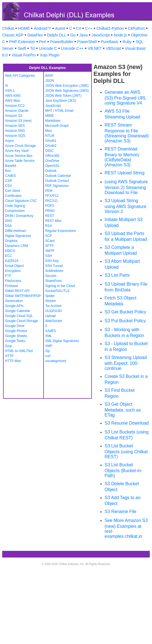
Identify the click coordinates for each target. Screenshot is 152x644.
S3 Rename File (121, 512)
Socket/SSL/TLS (57, 291)
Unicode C (48, 48)
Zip (48, 351)
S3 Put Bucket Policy (125, 321)
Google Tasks (15, 341)
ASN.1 (10, 91)
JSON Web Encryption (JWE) (67, 86)
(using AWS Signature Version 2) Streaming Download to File (126, 187)
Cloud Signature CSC (21, 201)
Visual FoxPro (24, 55)
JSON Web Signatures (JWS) (67, 91)
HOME (24, 28)
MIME (50, 116)
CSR (8, 181)
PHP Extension (22, 42)
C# (78, 28)
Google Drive (15, 326)
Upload (50, 316)
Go (73, 35)
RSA (49, 226)
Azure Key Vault (17, 151)
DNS (8, 221)
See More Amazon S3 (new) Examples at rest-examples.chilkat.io (126, 528)
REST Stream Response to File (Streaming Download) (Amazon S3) (127, 133)
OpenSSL (52, 166)
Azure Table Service (20, 161)
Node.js (120, 35)
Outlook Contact (57, 181)
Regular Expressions (61, 231)
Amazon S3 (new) (18, 121)
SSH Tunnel (54, 266)
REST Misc (54, 221)
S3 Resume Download (127, 423)
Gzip (8, 346)
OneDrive (52, 161)
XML (49, 336)
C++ (89, 28)
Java (83, 35)
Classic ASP (13, 35)
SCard (50, 241)
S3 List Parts (117, 275)
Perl (43, 42)
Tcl (33, 48)
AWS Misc (13, 101)
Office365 (52, 156)
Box (8, 171)
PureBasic (110, 42)
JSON (50, 81)
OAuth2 (51, 146)
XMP (49, 346)
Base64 (11, 166)
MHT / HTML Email (59, 111)
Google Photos (16, 331)
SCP (49, 236)
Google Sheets (16, 336)
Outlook (51, 171)
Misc (49, 131)
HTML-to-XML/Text (19, 351)
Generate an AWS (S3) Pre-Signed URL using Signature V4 (126, 98)
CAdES (10, 176)
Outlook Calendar (58, 176)
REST (50, 216)
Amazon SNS (15, 131)
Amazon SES (15, 126)
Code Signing (15, 206)
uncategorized (56, 361)
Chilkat (8, 28)
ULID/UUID (54, 311)
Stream (51, 301)
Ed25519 (12, 261)
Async (10, 141)
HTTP (9, 356)
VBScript (113, 48)
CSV (8, 186)
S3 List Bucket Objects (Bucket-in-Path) (123, 470)
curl (48, 356)
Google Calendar (18, 311)
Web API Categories (20, 76)
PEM (49, 191)
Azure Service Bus (19, 156)
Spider (50, 296)
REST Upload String (125, 173)
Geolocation (14, 301)
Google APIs (14, 306)
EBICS (10, 251)
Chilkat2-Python (110, 28)
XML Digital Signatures (62, 341)
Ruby (127, 42)
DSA (8, 226)
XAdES (51, 331)
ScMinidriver (54, 271)
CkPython (136, 28)
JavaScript (101, 35)
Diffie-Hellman (15, 231)
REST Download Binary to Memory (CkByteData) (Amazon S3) (122, 157)
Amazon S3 (14, 116)
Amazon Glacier (17, 111)
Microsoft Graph (57, 126)
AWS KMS (13, 96)
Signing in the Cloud (60, 286)
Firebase (12, 286)
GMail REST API (17, 291)
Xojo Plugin (50, 55)
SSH (49, 256)
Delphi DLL (56, 35)
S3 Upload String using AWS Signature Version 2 (126, 206)
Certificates (13, 196)
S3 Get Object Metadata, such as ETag (123, 410)
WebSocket (54, 321)
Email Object (14, 266)
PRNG (50, 211)
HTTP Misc (13, 361)
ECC (8, 256)
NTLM (50, 136)
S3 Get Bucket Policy (125, 312)
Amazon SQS (15, 136)
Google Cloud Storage (21, 321)
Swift (22, 48)
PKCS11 (52, 201)
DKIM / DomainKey (19, 216)
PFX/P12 (52, 196)
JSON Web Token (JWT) (63, 96)
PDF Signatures (57, 186)
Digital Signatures (18, 236)
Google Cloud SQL (19, 316)
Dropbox (11, 241)
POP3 (50, 206)
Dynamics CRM (17, 246)
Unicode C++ (72, 48)
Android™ (42, 28)
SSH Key (52, 261)
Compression (15, 211)
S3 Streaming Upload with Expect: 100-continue (126, 363)
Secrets (51, 276)
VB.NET (95, 48)
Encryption (13, 271)
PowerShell (87, 42)
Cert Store (13, 191)
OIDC (49, 151)
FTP (8, 276)
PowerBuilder (61, 42)
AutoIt (60, 28)
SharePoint (53, 281)
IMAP (49, 76)
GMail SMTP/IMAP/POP (23, 296)
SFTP (50, 246)
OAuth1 (51, 141)
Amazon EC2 (15, 106)
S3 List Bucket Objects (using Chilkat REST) (126, 451)
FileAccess (13, 281)
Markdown (53, 121)
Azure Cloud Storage (20, 146)
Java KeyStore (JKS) (61, 101)
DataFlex (35, 35)
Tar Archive (53, 306)
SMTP (50, 251)
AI (7, 86)
